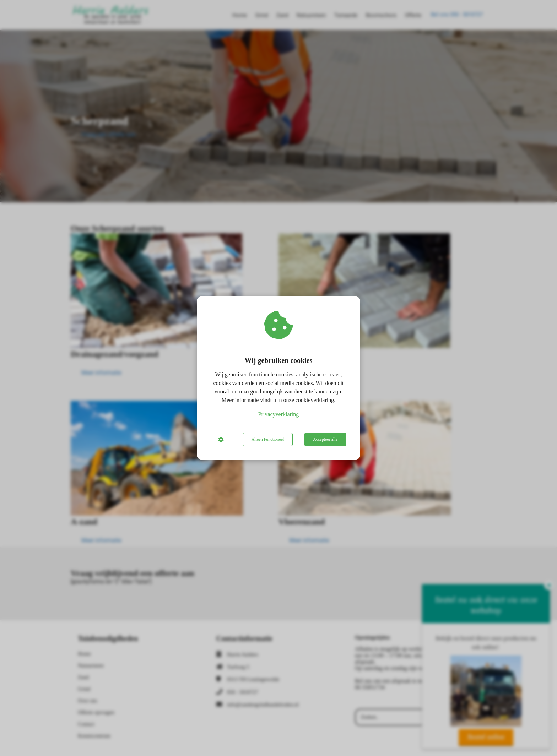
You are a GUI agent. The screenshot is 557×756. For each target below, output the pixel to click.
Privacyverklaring (279, 414)
